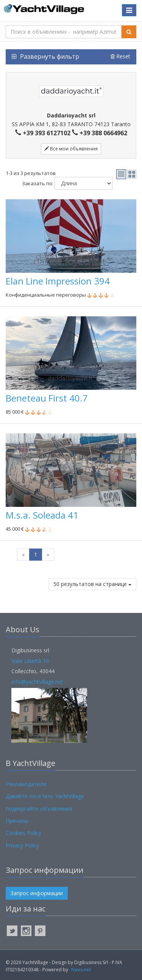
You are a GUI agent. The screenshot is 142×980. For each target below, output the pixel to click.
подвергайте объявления (39, 809)
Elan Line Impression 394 (58, 281)
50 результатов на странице (92, 584)
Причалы (17, 821)
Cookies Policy (23, 833)
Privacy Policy (22, 845)
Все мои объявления (71, 149)
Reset (120, 56)
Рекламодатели (26, 784)
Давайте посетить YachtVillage (45, 796)
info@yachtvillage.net (37, 682)
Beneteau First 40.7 (47, 398)
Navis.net (81, 970)
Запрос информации (37, 893)
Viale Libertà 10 (30, 661)
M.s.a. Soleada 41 (42, 515)
